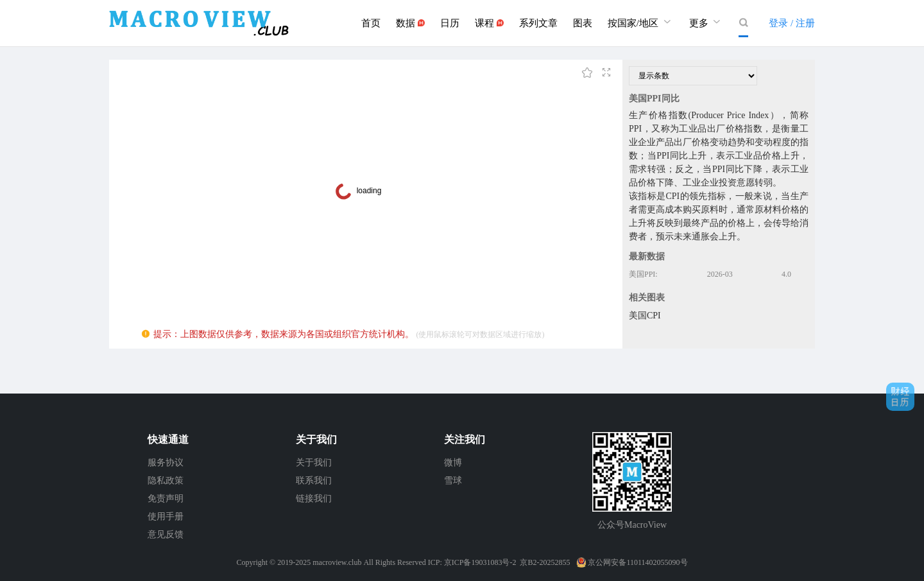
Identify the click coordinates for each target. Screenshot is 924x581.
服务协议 (166, 463)
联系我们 (314, 481)
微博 (453, 463)
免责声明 (166, 499)
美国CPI (645, 316)
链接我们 (314, 499)
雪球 (453, 481)
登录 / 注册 (792, 23)
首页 (371, 23)
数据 (410, 23)
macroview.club (337, 562)
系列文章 (538, 23)
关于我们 (314, 463)
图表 (583, 23)
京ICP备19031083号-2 (480, 562)
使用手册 (166, 516)
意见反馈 (166, 534)
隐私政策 (166, 481)
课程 (489, 23)
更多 (706, 22)
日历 (450, 23)
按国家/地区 (641, 22)
